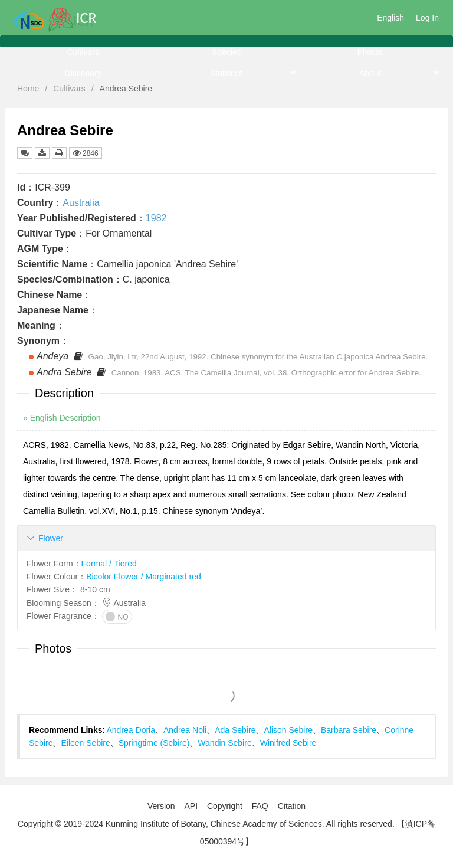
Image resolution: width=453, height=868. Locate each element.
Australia (81, 203)
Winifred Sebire (288, 743)
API (191, 806)
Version (161, 806)
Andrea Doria (131, 730)
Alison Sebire (288, 730)
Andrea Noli (185, 730)
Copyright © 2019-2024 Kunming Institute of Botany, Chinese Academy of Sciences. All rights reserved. (206, 824)
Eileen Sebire (85, 743)
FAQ (260, 806)
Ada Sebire (235, 730)
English (390, 18)
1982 (156, 218)
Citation (292, 806)
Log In (427, 18)
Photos (370, 52)
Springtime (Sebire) (154, 743)
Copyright (225, 806)
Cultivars (83, 52)
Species (226, 52)
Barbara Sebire (349, 730)
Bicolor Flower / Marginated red (144, 577)
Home (28, 89)
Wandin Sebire (224, 743)
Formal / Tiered (109, 564)
